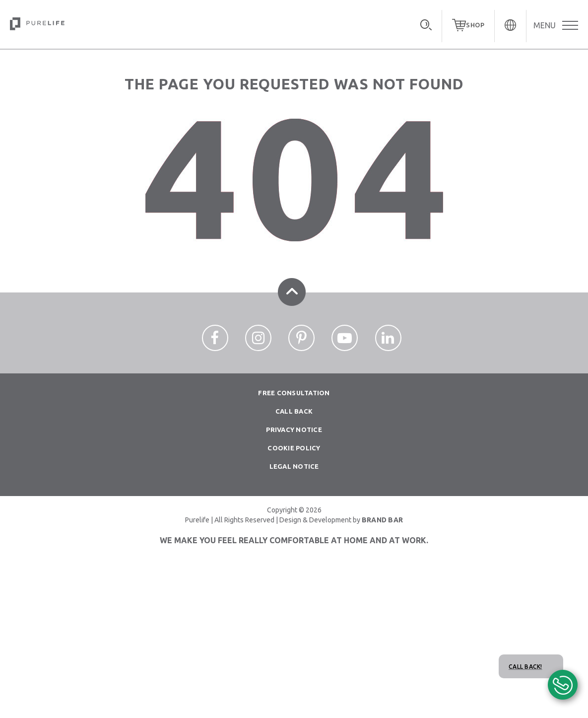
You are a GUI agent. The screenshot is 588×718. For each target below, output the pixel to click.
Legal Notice (294, 466)
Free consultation (294, 393)
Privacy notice (294, 430)
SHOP (475, 25)
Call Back (294, 411)
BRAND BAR (382, 520)
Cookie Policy (294, 448)
